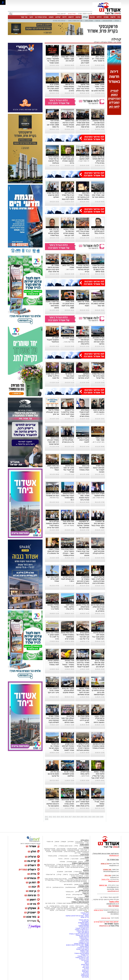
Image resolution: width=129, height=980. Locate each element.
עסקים (78, 17)
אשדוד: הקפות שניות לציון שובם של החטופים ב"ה (53, 551)
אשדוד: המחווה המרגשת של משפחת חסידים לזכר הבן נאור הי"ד (69, 233)
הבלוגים (86, 883)
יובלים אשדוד (85, 976)
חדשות (113, 17)
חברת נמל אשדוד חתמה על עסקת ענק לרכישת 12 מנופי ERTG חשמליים (98, 269)
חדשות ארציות (84, 846)
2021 (86, 817)
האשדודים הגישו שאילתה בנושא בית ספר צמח (98, 304)
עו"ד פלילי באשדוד (83, 956)
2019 (78, 817)
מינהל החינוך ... (84, 776)
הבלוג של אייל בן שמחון (82, 884)
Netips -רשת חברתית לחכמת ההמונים (77, 945)
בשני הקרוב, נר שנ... (98, 442)
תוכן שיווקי (86, 892)
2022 (90, 817)
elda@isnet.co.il (113, 881)
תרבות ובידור (84, 854)
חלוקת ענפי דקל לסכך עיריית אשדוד (53, 579)
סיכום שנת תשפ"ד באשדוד (80, 877)
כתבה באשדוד (84, 952)
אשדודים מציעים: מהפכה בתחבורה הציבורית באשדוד (98, 746)
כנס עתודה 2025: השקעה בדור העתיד (53, 468)
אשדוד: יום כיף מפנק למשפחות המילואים (68, 774)
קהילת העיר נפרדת (59, 20)
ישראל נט (86, 914)
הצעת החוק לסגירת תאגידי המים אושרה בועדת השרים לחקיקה (84, 414)
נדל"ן (56, 846)
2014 (58, 817)
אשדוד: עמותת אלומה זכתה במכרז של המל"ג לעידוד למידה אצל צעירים (98, 776)
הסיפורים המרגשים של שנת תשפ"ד (76, 880)
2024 (98, 817)
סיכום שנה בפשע (65, 866)
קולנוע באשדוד (52, 856)
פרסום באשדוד (84, 946)
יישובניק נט (85, 921)
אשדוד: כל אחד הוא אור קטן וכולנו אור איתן (53, 412)
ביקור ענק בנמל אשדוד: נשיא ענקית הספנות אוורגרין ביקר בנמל (83, 498)
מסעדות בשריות (84, 849)
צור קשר (24, 17)
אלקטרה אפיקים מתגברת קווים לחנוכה (83, 440)
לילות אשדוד (78, 872)
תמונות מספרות (72, 862)
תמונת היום (69, 872)
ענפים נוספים (85, 859)
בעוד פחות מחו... (54, 498)
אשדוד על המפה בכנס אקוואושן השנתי (83, 304)
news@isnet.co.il (113, 891)
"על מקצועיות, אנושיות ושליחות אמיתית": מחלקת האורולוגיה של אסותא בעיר (83, 525)
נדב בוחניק (85, 970)
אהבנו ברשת (80, 906)
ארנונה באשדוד (84, 941)
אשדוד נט (117, 42)
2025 (102, 817)
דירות (64, 17)
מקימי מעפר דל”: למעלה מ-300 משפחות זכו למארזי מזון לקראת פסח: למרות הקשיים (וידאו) (83, 63)
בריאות (98, 20)
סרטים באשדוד (82, 910)
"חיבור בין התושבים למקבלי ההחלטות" (53, 340)
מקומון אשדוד (85, 924)
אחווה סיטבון (85, 964)
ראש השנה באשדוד (76, 907)
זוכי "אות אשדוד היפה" (75, 20)
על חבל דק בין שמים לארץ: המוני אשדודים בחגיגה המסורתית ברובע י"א (98, 581)
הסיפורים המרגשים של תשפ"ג (66, 865)
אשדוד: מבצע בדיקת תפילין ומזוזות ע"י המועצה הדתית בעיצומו (99, 720)
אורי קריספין (103, 885)
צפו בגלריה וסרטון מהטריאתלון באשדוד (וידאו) (83, 607)
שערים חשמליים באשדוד (81, 944)
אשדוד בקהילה (107, 42)
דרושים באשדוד (84, 938)
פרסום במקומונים (84, 923)
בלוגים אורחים (68, 884)
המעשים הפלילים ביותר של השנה (67, 909)
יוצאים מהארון (80, 843)
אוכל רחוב (78, 853)
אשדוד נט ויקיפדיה (83, 948)
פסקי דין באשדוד (84, 897)
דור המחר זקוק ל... (83, 161)
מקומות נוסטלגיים (83, 887)
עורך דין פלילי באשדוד (82, 958)
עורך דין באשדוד (84, 959)
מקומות (64, 842)
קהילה (85, 17)
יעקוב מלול (85, 971)
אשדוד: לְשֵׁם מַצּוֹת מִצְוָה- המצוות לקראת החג (68, 59)
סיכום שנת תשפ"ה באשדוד (80, 902)
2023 (94, 817)
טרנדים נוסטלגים (58, 887)
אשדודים (71, 842)
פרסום (87, 963)
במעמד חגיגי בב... (69, 525)
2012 (51, 817)
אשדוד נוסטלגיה (84, 886)
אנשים (57, 842)
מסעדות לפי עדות (70, 852)
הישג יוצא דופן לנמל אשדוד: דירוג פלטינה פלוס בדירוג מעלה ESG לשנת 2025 (83, 804)
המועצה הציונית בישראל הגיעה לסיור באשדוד (53, 663)
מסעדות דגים (61, 849)
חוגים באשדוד (63, 856)
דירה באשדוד (85, 955)
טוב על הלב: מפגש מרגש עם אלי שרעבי (53, 774)
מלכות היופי (85, 977)
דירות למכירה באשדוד (82, 928)
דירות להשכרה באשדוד (82, 930)
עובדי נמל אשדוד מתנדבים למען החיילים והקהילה (98, 551)
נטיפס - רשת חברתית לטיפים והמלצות (77, 916)
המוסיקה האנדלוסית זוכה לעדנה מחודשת (84, 376)
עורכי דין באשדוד (71, 897)
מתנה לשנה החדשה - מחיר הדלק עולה (69, 607)
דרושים (71, 17)
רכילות (99, 17)
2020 (82, 817)
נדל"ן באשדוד (85, 913)
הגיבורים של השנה (83, 865)
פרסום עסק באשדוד (83, 931)
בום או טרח (79, 842)
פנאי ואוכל (65, 906)
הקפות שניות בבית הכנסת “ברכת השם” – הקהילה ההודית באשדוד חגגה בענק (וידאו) (68, 553)
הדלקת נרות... (100, 414)
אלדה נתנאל (85, 974)
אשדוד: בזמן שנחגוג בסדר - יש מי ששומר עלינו (98, 59)
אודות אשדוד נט (41, 17)
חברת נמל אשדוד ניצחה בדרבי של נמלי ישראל (98, 376)
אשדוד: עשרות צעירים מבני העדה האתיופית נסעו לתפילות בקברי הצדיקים (52, 720)
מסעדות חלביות (72, 849)
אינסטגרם (60, 872)
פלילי (76, 846)
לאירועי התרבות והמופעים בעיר (79, 856)
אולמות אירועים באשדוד (82, 953)
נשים (87, 906)
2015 (62, 817)
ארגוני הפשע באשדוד (66, 846)
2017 (70, 817)
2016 (66, 817)
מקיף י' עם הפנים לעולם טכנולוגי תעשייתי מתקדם (68, 690)
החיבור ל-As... (70, 269)
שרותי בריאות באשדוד (82, 935)
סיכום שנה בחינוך (77, 866)
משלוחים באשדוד (84, 926)
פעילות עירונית (107, 20)
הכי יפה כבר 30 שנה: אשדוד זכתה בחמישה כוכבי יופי (98, 195)
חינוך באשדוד (71, 910)
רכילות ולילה (85, 840)
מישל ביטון (86, 967)
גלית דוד (86, 969)
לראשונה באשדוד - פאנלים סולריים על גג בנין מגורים (68, 440)
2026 (47, 819)
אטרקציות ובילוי (78, 895)
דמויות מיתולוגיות (71, 887)
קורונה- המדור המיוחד (82, 900)
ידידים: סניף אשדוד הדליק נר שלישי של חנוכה (52, 376)
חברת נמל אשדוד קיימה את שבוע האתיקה (53, 195)
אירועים (86, 872)
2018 (74, 817)
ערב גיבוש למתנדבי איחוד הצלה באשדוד (84, 468)
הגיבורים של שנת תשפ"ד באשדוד (79, 879)
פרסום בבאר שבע (83, 932)
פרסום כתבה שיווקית (82, 949)
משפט (51, 17)
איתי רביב (86, 966)
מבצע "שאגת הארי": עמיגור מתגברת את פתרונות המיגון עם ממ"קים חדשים (98, 89)
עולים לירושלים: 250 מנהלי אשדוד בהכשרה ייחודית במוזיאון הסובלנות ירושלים (83, 748)
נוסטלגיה (62, 862)
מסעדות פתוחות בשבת (59, 850)
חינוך (31, 17)
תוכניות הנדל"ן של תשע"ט (60, 907)
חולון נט (86, 962)
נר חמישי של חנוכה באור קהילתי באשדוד (69, 376)
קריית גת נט (85, 960)
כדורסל (67, 859)
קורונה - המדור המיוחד (81, 899)
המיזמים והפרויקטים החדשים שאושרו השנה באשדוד (73, 903)
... (104, 63)
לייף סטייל (86, 893)
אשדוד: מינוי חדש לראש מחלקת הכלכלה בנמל (98, 231)
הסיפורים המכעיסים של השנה (75, 867)
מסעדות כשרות (58, 852)
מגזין (87, 860)
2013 (55, 817)
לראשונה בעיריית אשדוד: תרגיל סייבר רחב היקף (53, 690)
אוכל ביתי (84, 850)
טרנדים (68, 895)
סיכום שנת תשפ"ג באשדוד (80, 863)
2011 (47, 817)
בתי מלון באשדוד (84, 920)
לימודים (78, 892)
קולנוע (58, 17)
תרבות (92, 17)
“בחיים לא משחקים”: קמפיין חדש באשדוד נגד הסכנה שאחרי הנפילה (53, 61)
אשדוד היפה (89, 20)
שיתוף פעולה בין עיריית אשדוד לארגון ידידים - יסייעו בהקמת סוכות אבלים (82, 720)
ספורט (106, 17)
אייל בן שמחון (85, 917)
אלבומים (86, 870)
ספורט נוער (75, 859)
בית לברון (86, 973)
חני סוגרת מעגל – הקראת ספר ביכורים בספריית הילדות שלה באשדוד (83, 342)
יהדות (72, 906)
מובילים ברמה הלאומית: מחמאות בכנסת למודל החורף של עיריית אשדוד (52, 525)
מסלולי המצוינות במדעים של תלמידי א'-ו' (53, 607)
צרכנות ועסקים (84, 890)
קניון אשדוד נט (61, 910)
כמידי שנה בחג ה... (68, 342)
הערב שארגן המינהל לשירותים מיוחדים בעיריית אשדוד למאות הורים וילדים (68, 748)
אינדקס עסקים (55, 906)
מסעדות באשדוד (84, 927)
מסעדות (86, 847)
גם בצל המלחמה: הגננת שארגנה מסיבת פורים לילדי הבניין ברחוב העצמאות (98, 125)
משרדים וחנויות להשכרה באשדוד (79, 934)
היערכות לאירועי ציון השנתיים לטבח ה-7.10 (68, 579)
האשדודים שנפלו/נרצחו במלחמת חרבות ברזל (73, 882)
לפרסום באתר (61, 14)
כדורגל (60, 859)
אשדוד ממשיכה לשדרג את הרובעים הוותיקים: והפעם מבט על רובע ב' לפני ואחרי (52, 804)
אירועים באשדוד (84, 937)
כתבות (87, 862)
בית (119, 17)
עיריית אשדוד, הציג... (98, 498)
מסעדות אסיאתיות (74, 850)
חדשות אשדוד (84, 844)
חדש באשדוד (70, 892)
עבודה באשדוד (84, 951)
